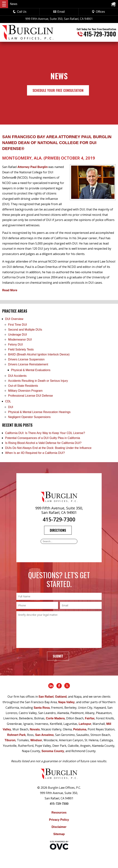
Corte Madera (55, 718)
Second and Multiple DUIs (25, 330)
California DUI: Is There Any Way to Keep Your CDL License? (45, 433)
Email (59, 12)
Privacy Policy (59, 820)
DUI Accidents (17, 376)
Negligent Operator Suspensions (29, 417)
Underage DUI (17, 335)
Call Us (20, 12)
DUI (11, 407)
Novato (35, 729)
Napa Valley (66, 702)
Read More (10, 290)
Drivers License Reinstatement (28, 364)
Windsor (36, 740)
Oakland (61, 697)
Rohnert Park (16, 735)
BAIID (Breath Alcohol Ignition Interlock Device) (39, 354)
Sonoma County (53, 751)
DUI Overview (14, 319)
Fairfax (90, 718)
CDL (8, 401)
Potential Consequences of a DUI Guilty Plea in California (43, 438)
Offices (98, 12)
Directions (58, 530)
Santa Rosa (42, 708)
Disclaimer (59, 827)
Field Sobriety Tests (21, 349)
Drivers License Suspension (27, 359)
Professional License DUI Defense (31, 396)
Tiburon (10, 740)
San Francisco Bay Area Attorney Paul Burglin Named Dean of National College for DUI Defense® (57, 143)
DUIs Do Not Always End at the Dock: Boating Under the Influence (48, 448)
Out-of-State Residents (23, 386)
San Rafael (46, 697)
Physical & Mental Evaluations (31, 370)
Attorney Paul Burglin (33, 167)
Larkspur (85, 724)
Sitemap (59, 834)
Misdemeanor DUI (20, 340)
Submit (58, 656)
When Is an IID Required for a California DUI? (35, 453)
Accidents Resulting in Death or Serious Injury (38, 381)
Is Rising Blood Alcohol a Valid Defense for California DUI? (43, 443)
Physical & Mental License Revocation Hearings (39, 412)
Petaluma (80, 729)
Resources (59, 813)
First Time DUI (17, 325)
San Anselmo (44, 735)
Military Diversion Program (25, 391)
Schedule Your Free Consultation (58, 90)
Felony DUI (15, 344)
